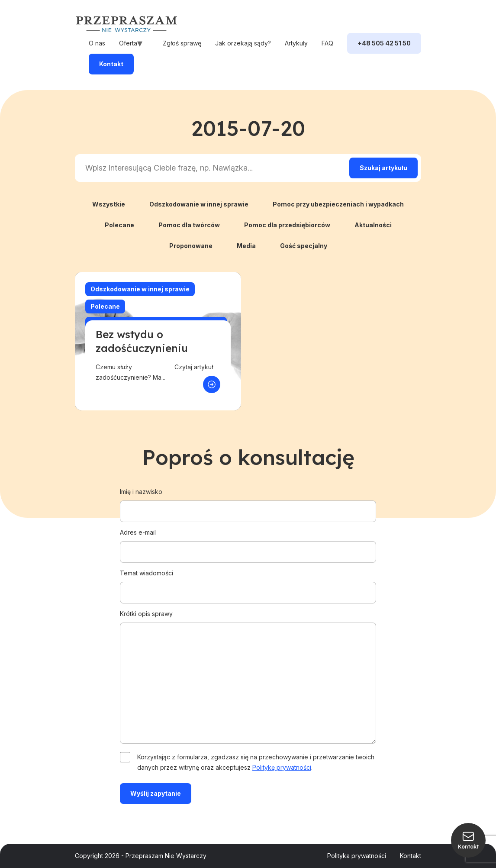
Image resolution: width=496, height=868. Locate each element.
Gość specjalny (304, 246)
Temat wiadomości (248, 583)
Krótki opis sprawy (248, 678)
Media (246, 246)
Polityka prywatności (357, 856)
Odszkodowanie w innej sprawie (199, 204)
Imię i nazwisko (248, 501)
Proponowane (191, 246)
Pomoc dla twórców (189, 225)
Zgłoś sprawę (182, 43)
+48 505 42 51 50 (384, 43)
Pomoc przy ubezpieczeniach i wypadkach (338, 204)
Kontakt (111, 64)
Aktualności (373, 225)
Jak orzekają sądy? (243, 43)
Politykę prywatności (282, 767)
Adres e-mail (248, 542)
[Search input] (210, 168)
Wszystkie (109, 204)
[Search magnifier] (383, 168)
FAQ (327, 43)
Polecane (119, 225)
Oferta (128, 43)
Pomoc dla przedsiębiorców (287, 225)
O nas (97, 43)
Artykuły (296, 43)
